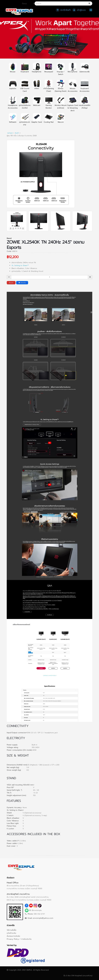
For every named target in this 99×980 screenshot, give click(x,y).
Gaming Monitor (49, 104)
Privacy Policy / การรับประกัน (19, 939)
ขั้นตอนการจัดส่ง (13, 936)
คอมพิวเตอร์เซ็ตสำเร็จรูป (85, 104)
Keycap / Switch (61, 70)
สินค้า (17, 133)
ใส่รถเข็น (22, 283)
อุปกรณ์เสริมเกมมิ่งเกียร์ (25, 104)
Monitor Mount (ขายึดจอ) (61, 104)
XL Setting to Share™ (20, 265)
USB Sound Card (25, 87)
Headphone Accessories (13, 104)
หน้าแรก (10, 133)
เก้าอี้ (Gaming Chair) (49, 87)
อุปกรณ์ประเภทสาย (25, 121)
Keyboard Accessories (85, 87)
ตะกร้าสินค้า (66, 10)
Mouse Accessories (73, 87)
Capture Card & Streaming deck (73, 105)
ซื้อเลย (11, 283)
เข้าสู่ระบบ (81, 10)
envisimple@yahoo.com (43, 918)
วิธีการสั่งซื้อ (11, 930)
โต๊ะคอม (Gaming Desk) (61, 87)
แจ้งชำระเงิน (11, 933)
